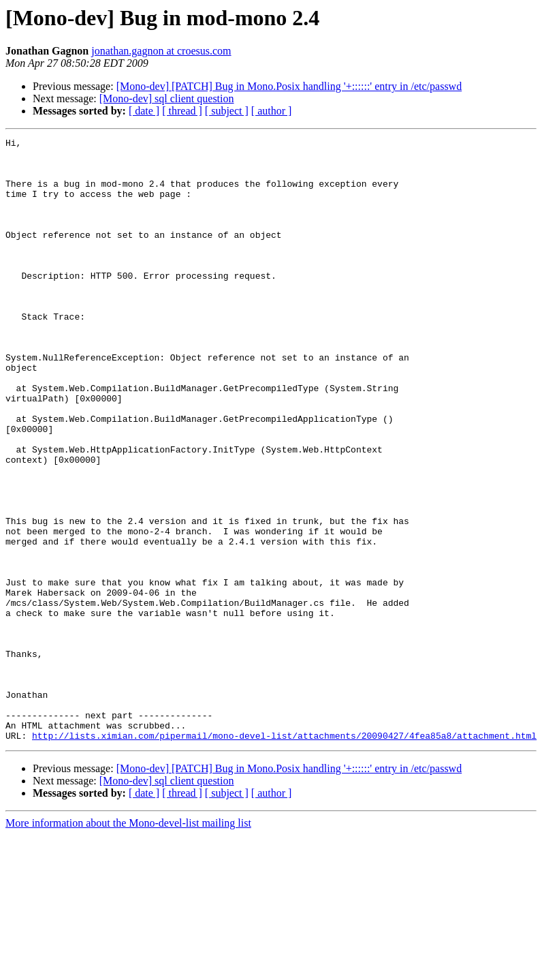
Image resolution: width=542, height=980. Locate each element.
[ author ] (272, 111)
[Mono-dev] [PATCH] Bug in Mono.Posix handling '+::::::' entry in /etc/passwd (289, 86)
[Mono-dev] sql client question (167, 98)
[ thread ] (182, 111)
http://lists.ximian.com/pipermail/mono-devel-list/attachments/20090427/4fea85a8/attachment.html (284, 856)
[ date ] (144, 111)
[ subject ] (227, 111)
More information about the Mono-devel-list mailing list (128, 944)
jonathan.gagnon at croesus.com (161, 51)
